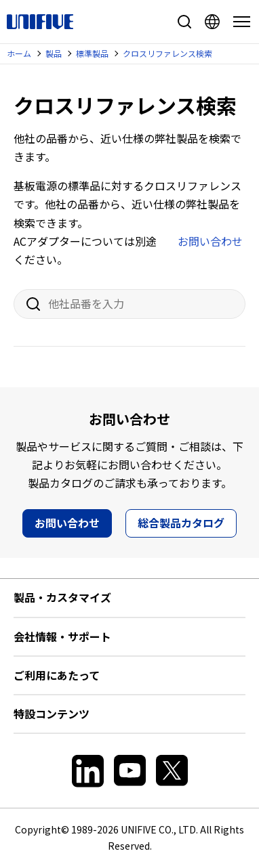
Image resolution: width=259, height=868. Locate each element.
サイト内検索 (184, 22)
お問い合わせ (210, 241)
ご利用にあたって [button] (57, 675)
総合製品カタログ (181, 523)
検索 (28, 304)
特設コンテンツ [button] (52, 714)
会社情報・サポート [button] (62, 636)
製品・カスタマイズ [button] (62, 597)
